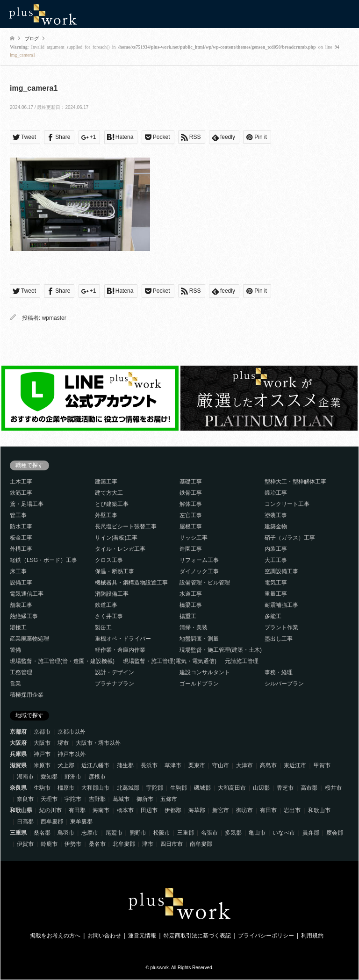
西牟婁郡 (52, 821)
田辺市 (149, 810)
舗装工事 (21, 605)
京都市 (42, 732)
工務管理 (21, 672)
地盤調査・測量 (199, 639)
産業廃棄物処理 (29, 639)
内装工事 (276, 549)
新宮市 (221, 810)
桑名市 (97, 844)
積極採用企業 (27, 695)
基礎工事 (191, 482)
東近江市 (295, 765)
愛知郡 (49, 777)
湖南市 (25, 777)
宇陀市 (73, 799)
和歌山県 (21, 810)
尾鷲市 (114, 833)
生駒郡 (179, 788)
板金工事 (21, 538)
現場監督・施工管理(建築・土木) (221, 650)
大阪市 (42, 743)
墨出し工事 (279, 639)
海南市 (101, 810)
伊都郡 (173, 810)
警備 (15, 650)
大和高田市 (232, 788)
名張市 (209, 833)
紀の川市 (50, 810)
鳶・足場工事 (27, 504)
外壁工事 (106, 515)
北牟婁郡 (124, 844)
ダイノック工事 (199, 571)
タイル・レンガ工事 (120, 549)
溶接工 (18, 627)
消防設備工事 (112, 594)
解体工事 (191, 504)
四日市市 (172, 844)
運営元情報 (142, 936)
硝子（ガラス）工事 (290, 538)
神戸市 (42, 754)
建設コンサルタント (205, 672)
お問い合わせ (104, 936)
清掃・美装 (194, 627)
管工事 (18, 515)
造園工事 (191, 549)
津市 (148, 844)
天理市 (49, 799)
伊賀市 (25, 844)
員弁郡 (311, 833)
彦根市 (97, 777)
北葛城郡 (128, 788)
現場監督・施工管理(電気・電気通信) (170, 661)
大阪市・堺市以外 (98, 743)
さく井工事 (109, 616)
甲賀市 (322, 765)
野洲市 (73, 777)
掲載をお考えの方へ (55, 936)
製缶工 (103, 627)
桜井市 (333, 788)
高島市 (268, 765)
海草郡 (197, 810)
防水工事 (21, 526)
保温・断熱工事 (115, 571)
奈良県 (18, 788)
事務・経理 (279, 672)
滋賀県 (18, 765)
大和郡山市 (95, 788)
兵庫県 (18, 754)
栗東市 (197, 765)
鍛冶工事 (276, 493)
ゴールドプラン (199, 684)
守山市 (221, 765)
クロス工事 (109, 560)
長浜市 (149, 765)
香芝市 (285, 788)
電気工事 (276, 583)
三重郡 (186, 833)
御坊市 (244, 810)
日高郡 (25, 821)
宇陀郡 (155, 788)
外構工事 (21, 549)
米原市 (42, 765)
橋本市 (125, 810)
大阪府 (18, 743)
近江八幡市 (95, 765)
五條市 (169, 799)
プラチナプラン (115, 684)
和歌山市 (319, 810)
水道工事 (191, 594)
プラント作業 (281, 627)
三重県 (18, 833)
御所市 (145, 799)
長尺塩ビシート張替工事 (126, 526)
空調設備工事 (281, 571)
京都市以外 (72, 732)
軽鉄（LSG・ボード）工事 (43, 560)
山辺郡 (261, 788)
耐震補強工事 (281, 605)
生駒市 (42, 788)
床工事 (18, 571)
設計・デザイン (115, 672)
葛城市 (121, 799)
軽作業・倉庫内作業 (120, 650)
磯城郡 (202, 788)
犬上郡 (66, 765)
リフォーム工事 (199, 560)
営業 (15, 684)
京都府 (18, 732)
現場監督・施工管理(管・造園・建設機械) (62, 661)
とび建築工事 (112, 504)
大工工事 (276, 560)
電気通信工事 (27, 594)
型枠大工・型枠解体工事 (295, 482)
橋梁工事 (191, 605)
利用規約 (312, 936)
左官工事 (191, 515)
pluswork (160, 968)
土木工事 (21, 482)
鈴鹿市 (49, 844)
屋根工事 (191, 526)
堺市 (63, 743)
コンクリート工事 (287, 504)
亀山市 (257, 833)
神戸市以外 (72, 754)
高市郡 (309, 788)
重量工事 (276, 594)
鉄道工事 (106, 605)
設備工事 (21, 583)
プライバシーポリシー (266, 936)
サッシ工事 (194, 538)
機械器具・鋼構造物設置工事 (131, 583)
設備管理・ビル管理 (205, 583)
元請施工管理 (242, 661)
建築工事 (106, 482)
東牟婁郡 (81, 821)
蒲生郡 (125, 765)
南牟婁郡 (201, 844)
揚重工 (188, 616)
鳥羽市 (66, 833)
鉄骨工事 (191, 493)
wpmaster (54, 318)
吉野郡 (97, 799)
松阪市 (162, 833)
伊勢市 (73, 844)
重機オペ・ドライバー (123, 639)
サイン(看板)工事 (116, 538)
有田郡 (77, 810)
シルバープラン (284, 684)
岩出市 (292, 810)
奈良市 (25, 799)
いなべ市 (284, 833)
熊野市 (138, 833)
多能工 (273, 616)
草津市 (173, 765)
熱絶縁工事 (24, 616)
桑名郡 (42, 833)
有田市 (268, 810)
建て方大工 (109, 493)
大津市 (244, 765)
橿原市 (66, 788)
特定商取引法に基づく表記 (197, 936)
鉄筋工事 (21, 493)
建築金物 (276, 526)
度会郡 (335, 833)
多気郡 (233, 833)
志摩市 (90, 833)
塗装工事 (276, 515)
